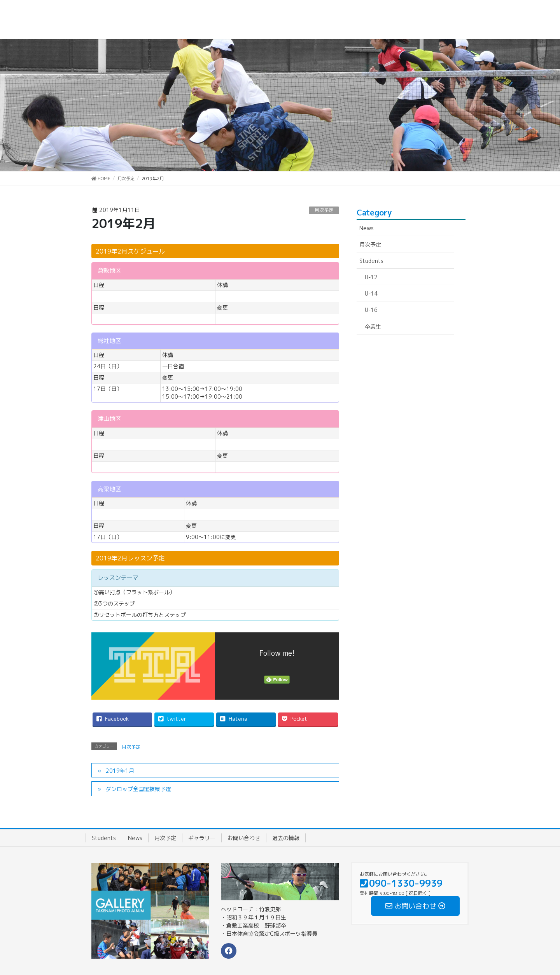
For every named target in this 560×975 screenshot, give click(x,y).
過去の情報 (286, 838)
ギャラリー (202, 838)
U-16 (371, 310)
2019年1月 (120, 771)
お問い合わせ (244, 838)
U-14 (371, 293)
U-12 (371, 277)
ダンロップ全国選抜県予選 (138, 789)
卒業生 (373, 326)
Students (371, 261)
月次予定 (324, 210)
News (367, 228)
